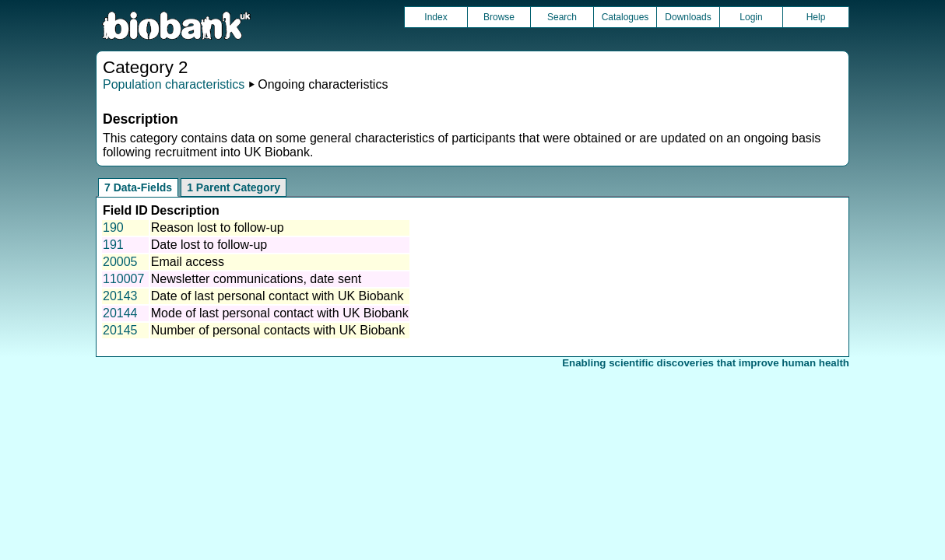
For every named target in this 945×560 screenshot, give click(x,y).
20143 (120, 296)
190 (113, 227)
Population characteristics (174, 84)
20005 (120, 262)
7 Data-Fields (138, 187)
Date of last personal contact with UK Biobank (278, 296)
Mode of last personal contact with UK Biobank (280, 313)
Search (562, 17)
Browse (499, 17)
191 (113, 245)
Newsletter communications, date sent (256, 279)
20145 (120, 330)
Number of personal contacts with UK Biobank (278, 330)
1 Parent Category (234, 187)
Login (751, 17)
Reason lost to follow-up (218, 227)
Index (436, 17)
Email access (188, 262)
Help (816, 17)
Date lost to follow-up (209, 245)
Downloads (688, 17)
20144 (120, 313)
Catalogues (625, 17)
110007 (123, 279)
